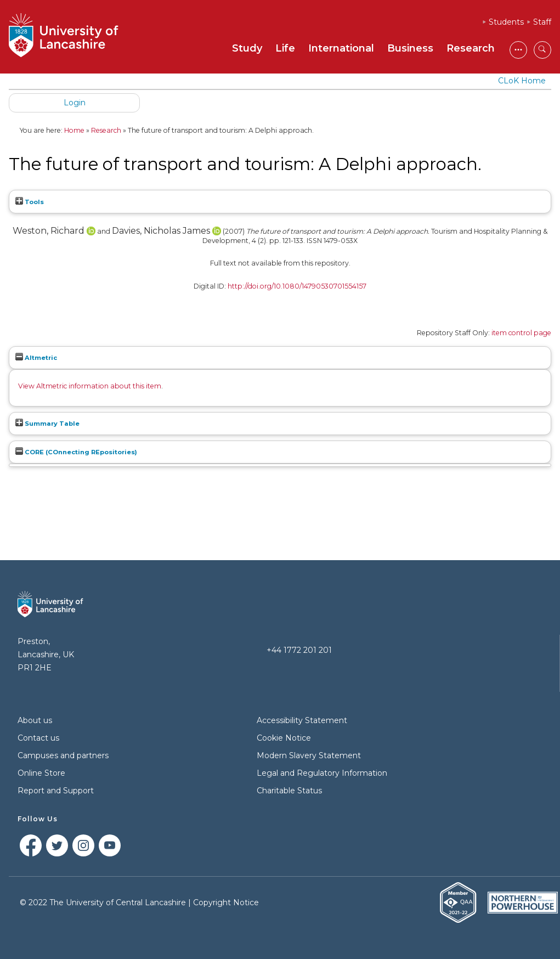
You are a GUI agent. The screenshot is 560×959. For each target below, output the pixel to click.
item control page (521, 333)
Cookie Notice (284, 738)
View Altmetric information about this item (90, 386)
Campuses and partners (63, 755)
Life (285, 48)
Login (75, 103)
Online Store (41, 773)
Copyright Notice (226, 902)
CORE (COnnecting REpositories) (76, 452)
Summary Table (47, 424)
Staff (542, 22)
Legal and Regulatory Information (322, 773)
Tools (30, 202)
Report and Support (56, 791)
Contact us (38, 738)
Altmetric (36, 358)
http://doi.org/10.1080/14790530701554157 (297, 286)
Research (471, 48)
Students (506, 22)
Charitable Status (289, 791)
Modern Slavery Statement (309, 755)
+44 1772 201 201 (299, 650)
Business (410, 48)
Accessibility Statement (302, 720)
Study (247, 48)
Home (74, 130)
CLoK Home (522, 81)
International (341, 48)
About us (35, 720)
